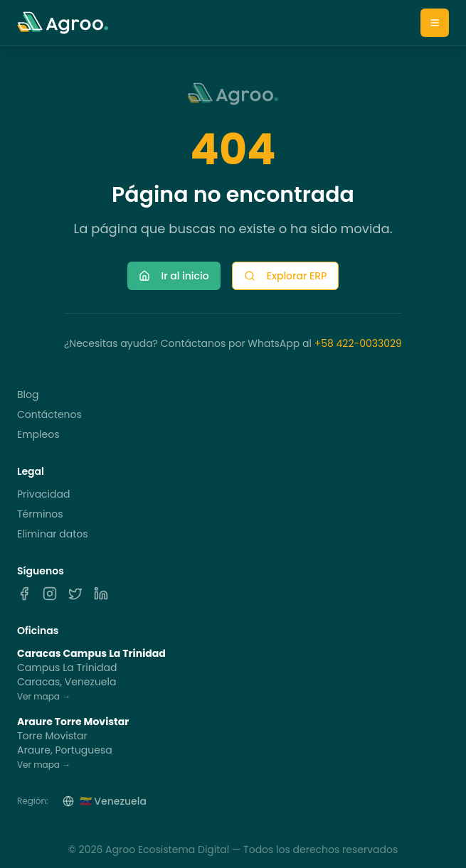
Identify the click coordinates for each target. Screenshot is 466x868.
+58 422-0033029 (358, 343)
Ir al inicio (174, 276)
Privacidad (43, 494)
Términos (40, 514)
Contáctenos (49, 414)
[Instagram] (50, 594)
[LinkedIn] (101, 594)
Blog (28, 395)
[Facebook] (24, 594)
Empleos (38, 434)
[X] (75, 594)
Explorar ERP (286, 276)
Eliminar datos (53, 534)
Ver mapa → (44, 696)
